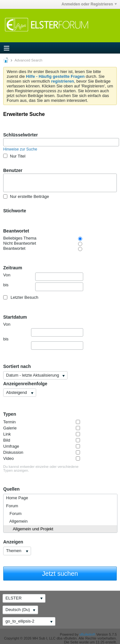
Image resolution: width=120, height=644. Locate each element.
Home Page (17, 498)
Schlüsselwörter (20, 135)
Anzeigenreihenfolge (25, 384)
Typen (10, 414)
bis (43, 287)
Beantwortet (16, 231)
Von (43, 277)
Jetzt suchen (60, 574)
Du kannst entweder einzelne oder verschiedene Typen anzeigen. (41, 469)
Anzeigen (13, 542)
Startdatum (15, 317)
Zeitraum (13, 268)
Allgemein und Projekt (30, 529)
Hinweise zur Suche (20, 149)
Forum (12, 506)
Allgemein (17, 521)
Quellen (11, 489)
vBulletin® (87, 634)
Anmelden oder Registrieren (89, 4)
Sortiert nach (17, 366)
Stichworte (15, 211)
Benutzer (13, 170)
